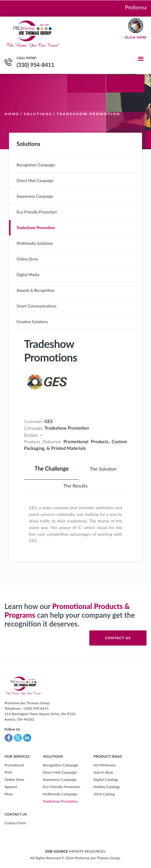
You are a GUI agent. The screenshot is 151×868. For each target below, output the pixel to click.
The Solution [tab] (103, 469)
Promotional (14, 765)
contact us (118, 638)
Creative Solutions (32, 322)
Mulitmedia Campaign (60, 794)
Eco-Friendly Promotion (37, 212)
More (9, 794)
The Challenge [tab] (52, 469)
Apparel (11, 787)
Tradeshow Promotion (36, 228)
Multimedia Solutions (35, 243)
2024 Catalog (104, 794)
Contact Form (15, 823)
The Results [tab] (75, 486)
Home (12, 114)
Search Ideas (103, 772)
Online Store (27, 259)
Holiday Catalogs (107, 787)
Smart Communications (37, 306)
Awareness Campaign (35, 196)
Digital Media (28, 275)
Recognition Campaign (36, 165)
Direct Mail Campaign (35, 181)
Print (8, 772)
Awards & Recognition (35, 290)
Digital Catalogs (106, 780)
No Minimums (105, 765)
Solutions (38, 114)
